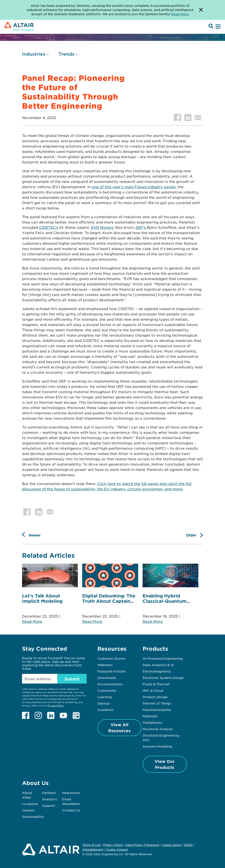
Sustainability (33, 817)
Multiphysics (152, 722)
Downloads (107, 678)
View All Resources (119, 728)
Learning (105, 697)
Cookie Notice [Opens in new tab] (172, 845)
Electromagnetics (157, 671)
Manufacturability (157, 710)
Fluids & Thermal (156, 684)
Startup (103, 703)
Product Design (155, 697)
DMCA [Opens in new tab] (188, 845)
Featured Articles (112, 671)
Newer (35, 535)
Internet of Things (157, 703)
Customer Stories (111, 658)
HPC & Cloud (153, 690)
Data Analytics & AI (158, 665)
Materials (150, 716)
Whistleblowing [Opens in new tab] (93, 849)
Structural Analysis (158, 729)
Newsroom (71, 793)
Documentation (110, 684)
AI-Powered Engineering (163, 658)
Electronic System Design (163, 678)
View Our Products (165, 764)
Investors (49, 799)
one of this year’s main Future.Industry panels (134, 187)
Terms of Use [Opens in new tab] (91, 845)
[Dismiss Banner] (201, 10)
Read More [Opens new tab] (180, 14)
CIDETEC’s (49, 227)
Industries (34, 54)
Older (191, 535)
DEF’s (141, 227)
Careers (28, 810)
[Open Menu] (218, 27)
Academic (106, 710)
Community (107, 690)
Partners (49, 793)
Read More (32, 621)
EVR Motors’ (102, 227)
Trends (66, 54)
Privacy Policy (56, 705)
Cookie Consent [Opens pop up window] (117, 850)
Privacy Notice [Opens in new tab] (113, 845)
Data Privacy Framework (142, 845)
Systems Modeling (157, 746)
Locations (30, 804)
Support (49, 805)
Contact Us (71, 810)
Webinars (105, 665)
